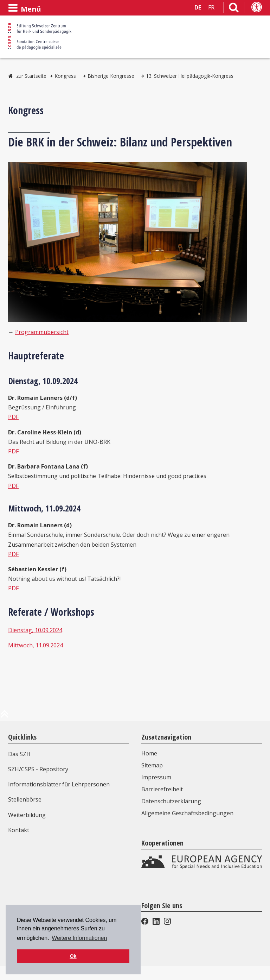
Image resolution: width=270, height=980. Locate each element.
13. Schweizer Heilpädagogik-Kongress (190, 76)
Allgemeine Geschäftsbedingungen (187, 813)
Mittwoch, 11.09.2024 (36, 645)
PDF (13, 417)
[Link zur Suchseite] (234, 9)
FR (211, 7)
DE (198, 7)
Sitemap (152, 765)
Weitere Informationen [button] (79, 938)
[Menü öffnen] (25, 8)
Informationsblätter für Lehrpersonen (59, 784)
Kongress (65, 76)
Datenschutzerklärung (171, 801)
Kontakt (19, 830)
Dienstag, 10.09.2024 (35, 630)
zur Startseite (31, 76)
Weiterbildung (27, 815)
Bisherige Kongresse (111, 76)
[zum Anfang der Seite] (5, 717)
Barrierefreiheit (162, 789)
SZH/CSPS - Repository (38, 769)
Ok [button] (73, 956)
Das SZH (19, 754)
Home (149, 753)
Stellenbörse (25, 799)
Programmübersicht (42, 332)
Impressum (156, 777)
